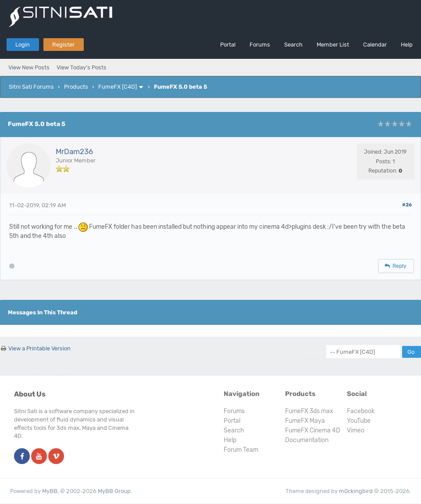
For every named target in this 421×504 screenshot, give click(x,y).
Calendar (375, 45)
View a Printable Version (39, 348)
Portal (228, 45)
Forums (260, 45)
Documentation (307, 440)
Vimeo (356, 430)
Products (76, 87)
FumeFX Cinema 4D (313, 430)
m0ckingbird (356, 491)
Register (63, 45)
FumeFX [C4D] (118, 87)
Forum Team (241, 450)
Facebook (361, 411)
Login (23, 45)
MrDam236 (74, 151)
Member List (333, 45)
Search (293, 45)
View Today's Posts (82, 67)
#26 (407, 205)
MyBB (50, 491)
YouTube (359, 421)
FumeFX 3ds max (309, 411)
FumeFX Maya (305, 421)
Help (407, 45)
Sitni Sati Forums (31, 87)
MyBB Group (114, 491)
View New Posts (29, 67)
